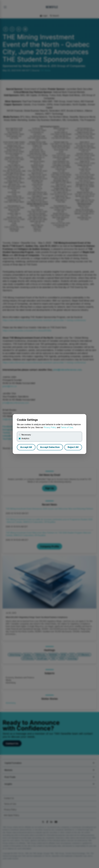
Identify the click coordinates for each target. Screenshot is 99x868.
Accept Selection (50, 447)
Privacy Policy (50, 427)
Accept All (26, 447)
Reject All (73, 447)
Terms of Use (67, 427)
